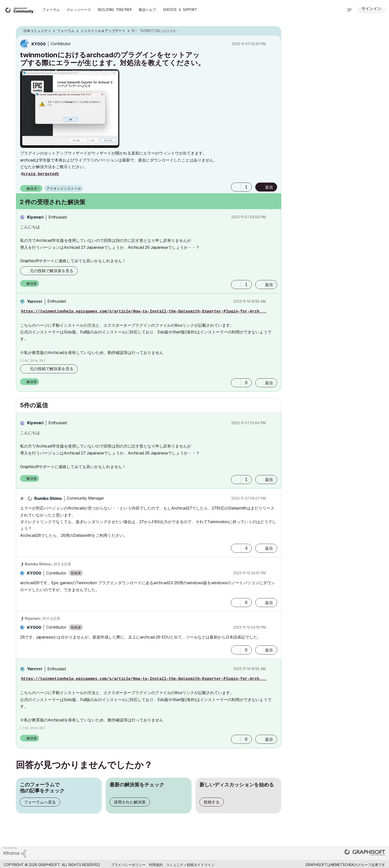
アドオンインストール (64, 188)
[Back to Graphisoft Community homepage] (20, 10)
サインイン (371, 9)
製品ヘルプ (147, 10)
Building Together (115, 10)
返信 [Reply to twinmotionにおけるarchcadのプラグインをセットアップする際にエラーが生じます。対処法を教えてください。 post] (269, 187)
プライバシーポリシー (128, 865)
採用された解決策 (130, 802)
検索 (334, 10)
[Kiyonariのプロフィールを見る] (35, 217)
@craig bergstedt (40, 174)
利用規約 (156, 865)
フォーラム (51, 10)
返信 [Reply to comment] (269, 285)
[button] (70, 109)
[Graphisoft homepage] (365, 853)
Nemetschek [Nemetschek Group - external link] (342, 865)
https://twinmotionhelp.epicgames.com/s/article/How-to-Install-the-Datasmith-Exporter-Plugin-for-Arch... (144, 312)
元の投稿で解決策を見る (52, 271)
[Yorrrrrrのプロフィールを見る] (35, 301)
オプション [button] (274, 31)
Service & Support (180, 10)
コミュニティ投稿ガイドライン (190, 865)
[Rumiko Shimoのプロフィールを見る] (48, 498)
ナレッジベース (79, 10)
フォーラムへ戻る (40, 802)
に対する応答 (48, 564)
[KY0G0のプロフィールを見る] (39, 44)
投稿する (212, 802)
